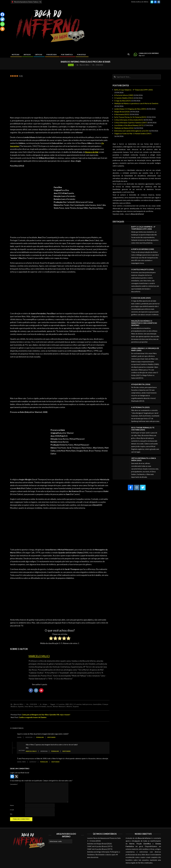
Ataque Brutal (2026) (122, 112)
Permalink (40, 737)
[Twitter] (2, 19)
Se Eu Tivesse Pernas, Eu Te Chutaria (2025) (130, 117)
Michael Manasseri (59, 706)
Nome (12, 805)
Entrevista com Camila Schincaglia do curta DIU (131, 131)
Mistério (69, 706)
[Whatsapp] (2, 24)
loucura (50, 706)
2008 (67, 704)
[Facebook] (2, 14)
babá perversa (87, 704)
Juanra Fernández (40, 706)
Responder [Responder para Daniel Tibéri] (55, 762)
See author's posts (40, 684)
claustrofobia (97, 704)
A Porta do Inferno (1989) (124, 95)
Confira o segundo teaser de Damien (33, 717)
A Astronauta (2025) (122, 114)
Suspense (76, 706)
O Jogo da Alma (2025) (123, 101)
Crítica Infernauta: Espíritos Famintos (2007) (131, 123)
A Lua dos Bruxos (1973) (103, 846)
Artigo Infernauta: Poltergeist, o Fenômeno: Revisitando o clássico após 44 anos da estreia (104, 855)
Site (11, 814)
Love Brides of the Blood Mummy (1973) (129, 125)
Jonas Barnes (29, 706)
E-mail (12, 810)
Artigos (71, 65)
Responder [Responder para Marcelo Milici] (66, 751)
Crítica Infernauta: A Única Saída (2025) (129, 120)
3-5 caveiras (78, 704)
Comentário (14, 784)
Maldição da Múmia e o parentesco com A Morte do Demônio (136, 103)
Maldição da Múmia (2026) (124, 128)
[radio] (51, 639)
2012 (71, 704)
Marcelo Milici (39, 656)
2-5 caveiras (60, 704)
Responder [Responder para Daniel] (51, 737)
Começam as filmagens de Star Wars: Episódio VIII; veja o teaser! (46, 715)
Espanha (21, 706)
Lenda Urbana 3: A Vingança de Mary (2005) (130, 109)
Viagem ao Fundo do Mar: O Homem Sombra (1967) (133, 134)
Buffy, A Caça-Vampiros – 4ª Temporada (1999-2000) (134, 90)
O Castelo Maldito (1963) (124, 98)
